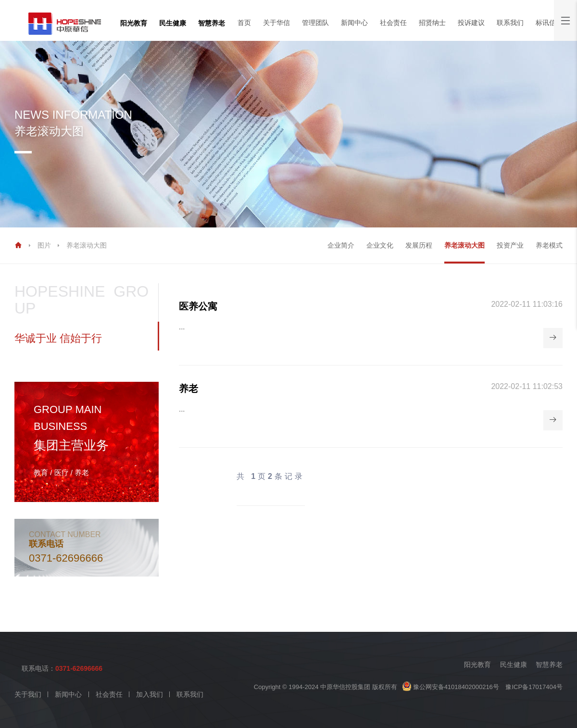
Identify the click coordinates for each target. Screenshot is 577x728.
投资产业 (510, 245)
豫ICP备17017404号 (534, 687)
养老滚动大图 (87, 245)
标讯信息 (549, 23)
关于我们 (28, 694)
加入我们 (150, 694)
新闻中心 (354, 23)
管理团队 (315, 23)
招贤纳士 (432, 23)
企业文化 (380, 245)
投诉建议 (471, 23)
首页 (244, 23)
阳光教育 (134, 23)
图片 (44, 245)
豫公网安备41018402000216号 (451, 687)
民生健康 (173, 23)
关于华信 (276, 23)
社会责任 (393, 23)
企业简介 (341, 245)
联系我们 (510, 23)
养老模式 (549, 245)
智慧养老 (212, 23)
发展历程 (419, 245)
